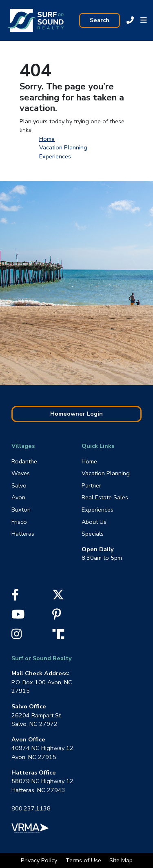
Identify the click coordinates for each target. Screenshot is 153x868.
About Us (94, 522)
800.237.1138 (31, 808)
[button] (144, 20)
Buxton (21, 510)
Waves (21, 473)
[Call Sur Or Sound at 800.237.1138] (130, 20)
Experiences (55, 156)
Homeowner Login (76, 414)
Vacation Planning (63, 147)
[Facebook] (15, 597)
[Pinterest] (57, 617)
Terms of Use (84, 860)
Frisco (19, 522)
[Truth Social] (60, 633)
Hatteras (23, 534)
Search (100, 20)
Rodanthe (24, 461)
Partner (91, 485)
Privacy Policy (40, 860)
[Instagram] (17, 636)
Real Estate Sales (105, 497)
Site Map (121, 860)
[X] (58, 597)
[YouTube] (18, 617)
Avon (18, 497)
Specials (93, 534)
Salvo (19, 485)
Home (47, 139)
